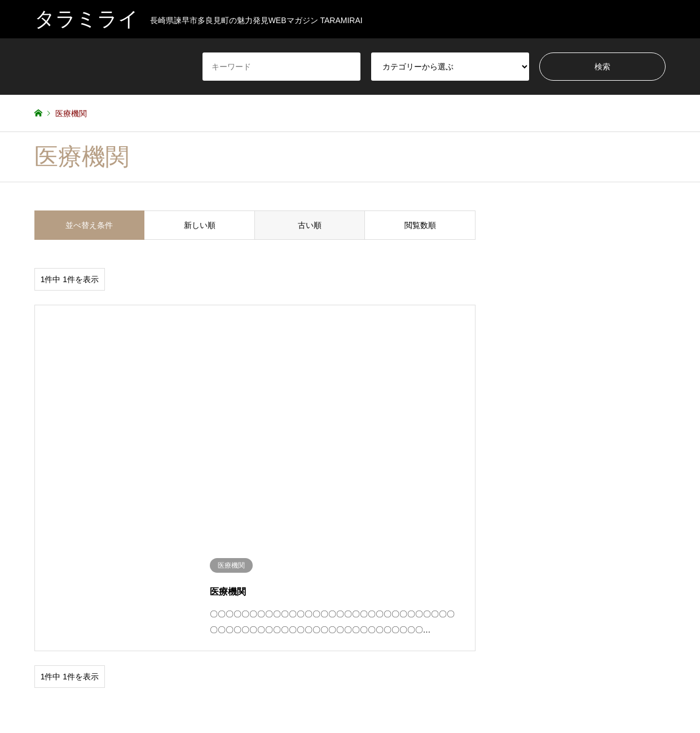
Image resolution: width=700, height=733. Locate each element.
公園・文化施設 (452, 612)
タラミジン (288, 612)
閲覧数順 (420, 225)
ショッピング (134, 612)
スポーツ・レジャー (223, 612)
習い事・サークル (61, 629)
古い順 (310, 225)
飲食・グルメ (134, 629)
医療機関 (521, 612)
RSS (38, 696)
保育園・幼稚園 (373, 612)
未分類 (597, 612)
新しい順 (200, 225)
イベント (48, 612)
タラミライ (350, 695)
